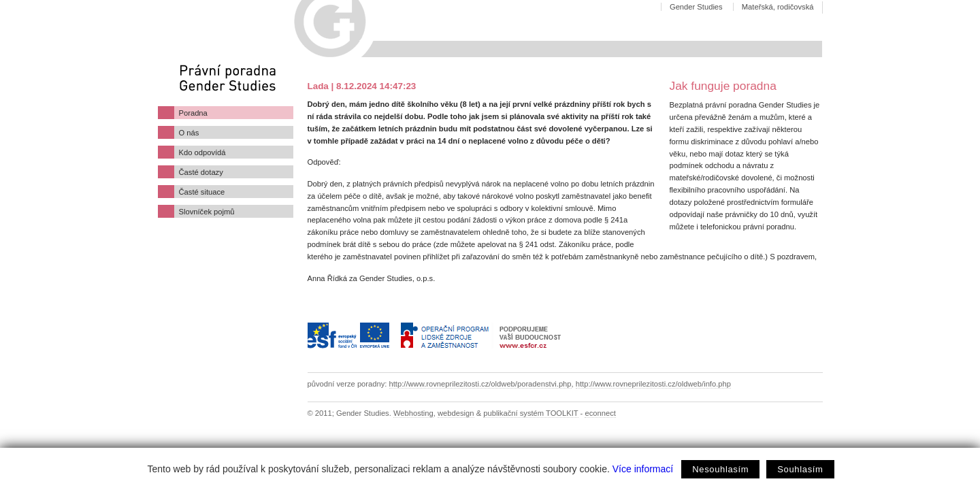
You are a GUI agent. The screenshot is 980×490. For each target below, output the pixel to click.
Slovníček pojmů (207, 212)
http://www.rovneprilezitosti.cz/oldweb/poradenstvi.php (480, 384)
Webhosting (413, 413)
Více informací (643, 469)
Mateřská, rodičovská (778, 7)
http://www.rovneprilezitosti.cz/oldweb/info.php (653, 384)
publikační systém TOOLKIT (530, 413)
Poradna (193, 113)
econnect (600, 413)
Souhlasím (800, 469)
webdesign (456, 413)
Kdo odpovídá (202, 152)
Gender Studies (696, 7)
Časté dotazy (201, 172)
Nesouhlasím (720, 469)
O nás (189, 133)
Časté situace (202, 192)
